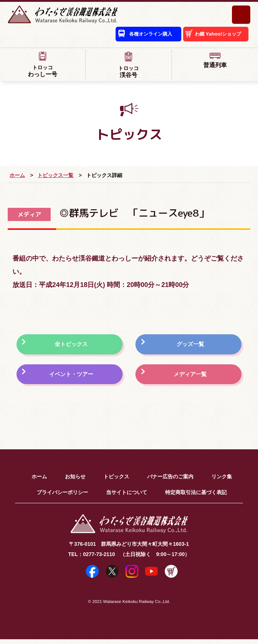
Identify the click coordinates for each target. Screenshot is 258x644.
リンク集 (222, 481)
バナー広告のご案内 (170, 481)
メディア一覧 (191, 378)
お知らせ (75, 481)
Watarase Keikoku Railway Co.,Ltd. (137, 606)
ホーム (17, 176)
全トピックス (73, 346)
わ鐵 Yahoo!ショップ (216, 36)
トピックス (116, 481)
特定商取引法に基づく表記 (196, 497)
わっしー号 (43, 65)
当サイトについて (127, 497)
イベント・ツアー (73, 378)
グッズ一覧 (191, 346)
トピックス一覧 (55, 176)
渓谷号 (128, 66)
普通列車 (215, 61)
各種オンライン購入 (141, 36)
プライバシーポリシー (62, 497)
